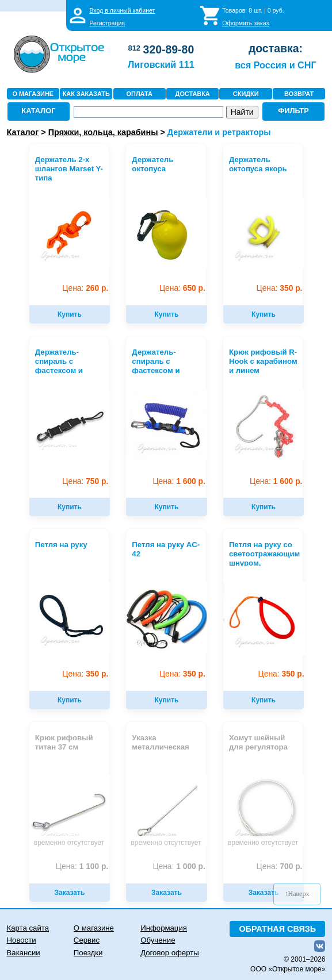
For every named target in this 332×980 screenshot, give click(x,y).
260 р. (85, 288)
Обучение (158, 940)
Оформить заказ (245, 23)
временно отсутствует (69, 843)
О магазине (94, 928)
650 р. (182, 288)
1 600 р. (179, 481)
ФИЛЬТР (293, 111)
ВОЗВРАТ (299, 94)
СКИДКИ (246, 94)
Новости (22, 940)
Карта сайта (28, 928)
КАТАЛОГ (38, 111)
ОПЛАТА (140, 94)
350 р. (279, 288)
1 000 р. (179, 866)
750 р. (85, 481)
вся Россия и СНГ (275, 65)
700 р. (279, 866)
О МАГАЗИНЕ (33, 94)
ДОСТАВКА (193, 94)
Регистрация (107, 23)
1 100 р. (82, 866)
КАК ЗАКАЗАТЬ (86, 94)
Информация (164, 928)
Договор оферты (170, 953)
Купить (70, 314)
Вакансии (24, 953)
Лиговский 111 (161, 64)
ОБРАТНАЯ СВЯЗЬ (278, 929)
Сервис (87, 940)
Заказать (70, 893)
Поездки (88, 953)
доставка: (276, 48)
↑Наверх (297, 894)
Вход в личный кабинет (122, 10)
